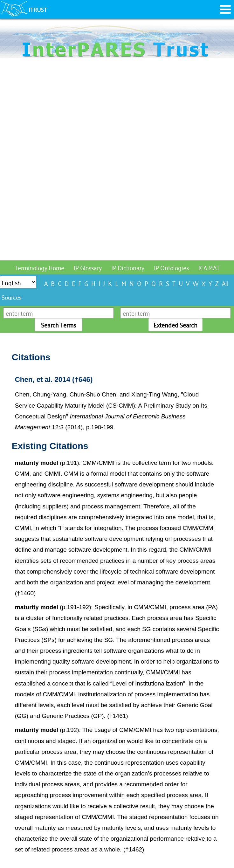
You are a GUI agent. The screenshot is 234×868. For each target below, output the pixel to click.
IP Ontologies (171, 267)
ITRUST (38, 9)
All (225, 283)
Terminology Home (39, 267)
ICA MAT (209, 267)
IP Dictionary (128, 267)
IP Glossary (88, 267)
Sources (12, 297)
